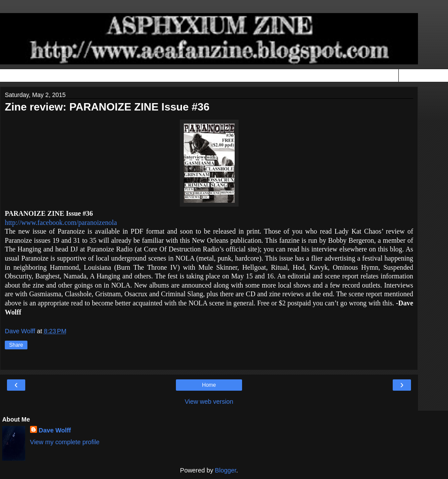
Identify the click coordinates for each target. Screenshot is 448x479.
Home (209, 385)
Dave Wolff (55, 430)
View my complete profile (65, 442)
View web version (209, 402)
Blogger (226, 470)
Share (16, 345)
